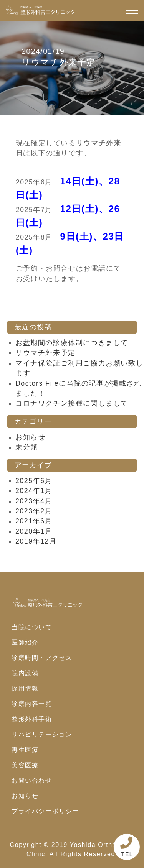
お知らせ (30, 437)
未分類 (27, 447)
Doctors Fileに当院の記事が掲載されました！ (79, 388)
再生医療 (25, 750)
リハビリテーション (42, 734)
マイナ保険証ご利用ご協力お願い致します (79, 368)
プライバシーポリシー (45, 811)
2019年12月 (36, 541)
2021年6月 (34, 521)
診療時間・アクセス (42, 658)
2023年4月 (34, 501)
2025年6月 (34, 481)
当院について (32, 627)
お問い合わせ (32, 780)
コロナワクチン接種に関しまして (72, 403)
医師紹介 (25, 642)
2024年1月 (34, 491)
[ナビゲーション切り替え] (132, 11)
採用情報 (25, 688)
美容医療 (25, 765)
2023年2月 (34, 511)
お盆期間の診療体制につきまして (72, 343)
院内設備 (25, 673)
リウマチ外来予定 (46, 353)
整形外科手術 (32, 719)
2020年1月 (34, 531)
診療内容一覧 (32, 704)
